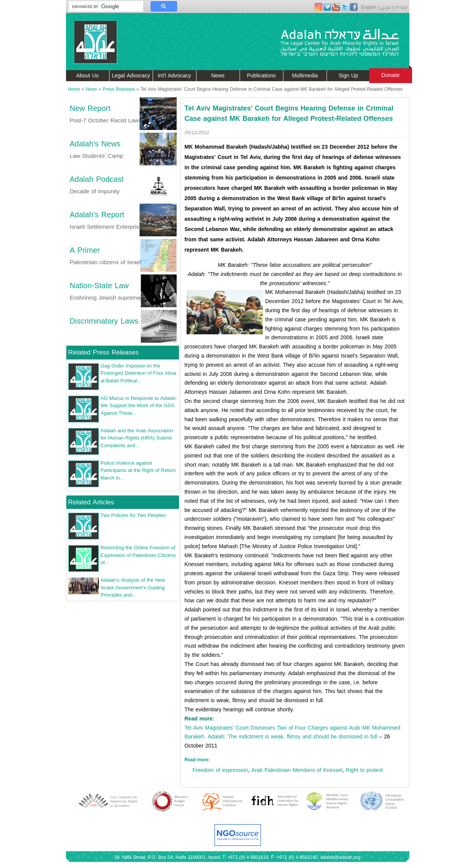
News (218, 76)
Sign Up (349, 76)
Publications (261, 76)
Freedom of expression (220, 770)
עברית (401, 7)
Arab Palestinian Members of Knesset (297, 770)
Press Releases (119, 89)
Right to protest (364, 770)
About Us (88, 76)
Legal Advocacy (131, 76)
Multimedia (305, 76)
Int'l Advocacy (174, 76)
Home (74, 89)
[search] (102, 6)
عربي (385, 7)
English (369, 7)
